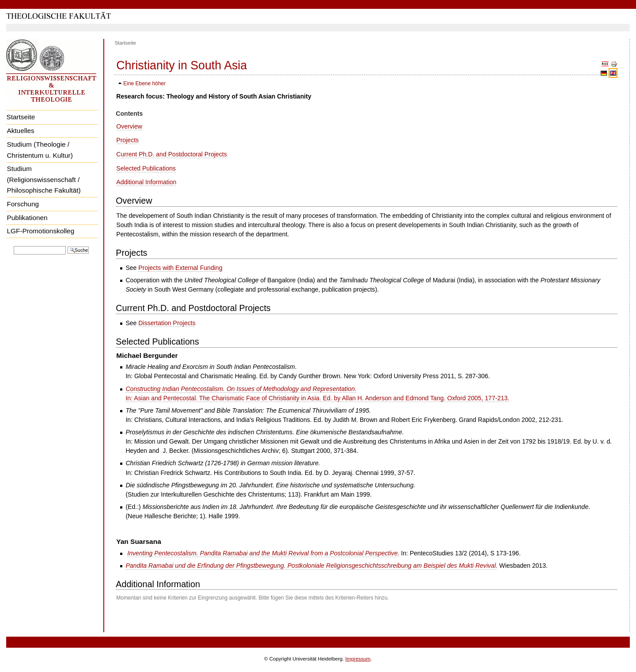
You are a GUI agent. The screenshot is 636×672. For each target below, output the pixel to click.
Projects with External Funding (180, 268)
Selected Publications (146, 168)
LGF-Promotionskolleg (40, 231)
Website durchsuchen (13, 245)
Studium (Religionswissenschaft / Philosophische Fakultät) (44, 179)
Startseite (21, 117)
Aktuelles (20, 131)
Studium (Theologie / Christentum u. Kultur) (40, 150)
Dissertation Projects (167, 323)
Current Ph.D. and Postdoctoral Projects (171, 154)
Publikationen (27, 218)
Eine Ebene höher (144, 84)
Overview (129, 126)
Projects (127, 140)
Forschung (23, 204)
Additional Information (146, 182)
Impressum (358, 659)
